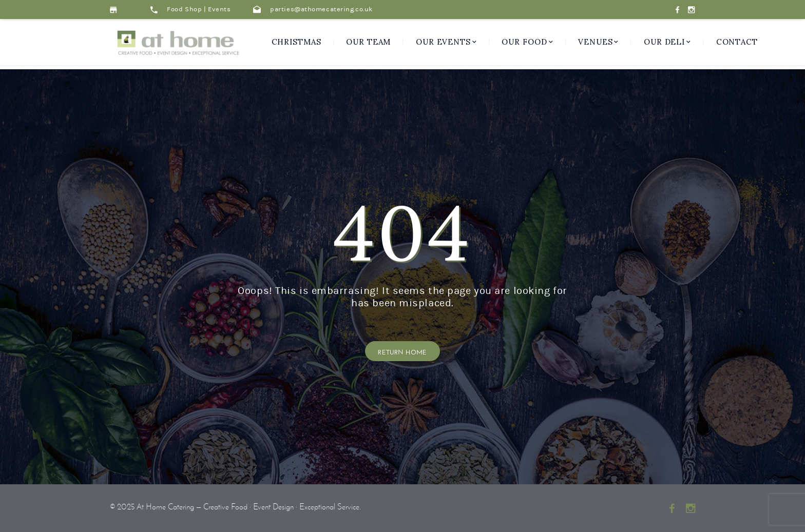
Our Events (443, 42)
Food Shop (184, 9)
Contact (737, 42)
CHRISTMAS (296, 42)
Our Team (368, 42)
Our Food (524, 42)
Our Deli (664, 42)
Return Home (402, 351)
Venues (595, 42)
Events (219, 9)
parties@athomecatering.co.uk (313, 9)
